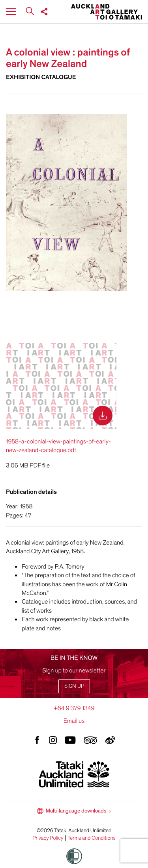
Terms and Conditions (92, 838)
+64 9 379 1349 (74, 708)
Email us (74, 721)
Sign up (74, 686)
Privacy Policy (48, 838)
